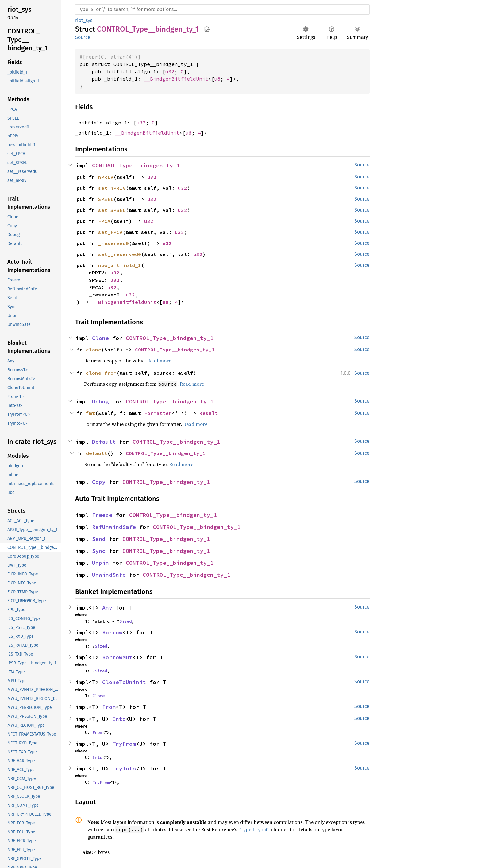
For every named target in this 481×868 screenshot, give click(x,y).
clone (94, 350)
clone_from (101, 373)
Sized (125, 621)
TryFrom (124, 744)
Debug (100, 401)
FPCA (104, 221)
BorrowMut (117, 657)
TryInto (124, 769)
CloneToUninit (124, 682)
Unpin (100, 563)
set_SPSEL (112, 210)
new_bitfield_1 (120, 265)
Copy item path (207, 29)
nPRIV (106, 177)
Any (107, 608)
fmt (90, 413)
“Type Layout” (254, 829)
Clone (100, 338)
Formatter (158, 413)
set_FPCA (110, 232)
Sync (99, 551)
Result (209, 413)
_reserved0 (114, 243)
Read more (159, 361)
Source (83, 37)
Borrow (112, 632)
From (109, 707)
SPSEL (106, 199)
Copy (99, 482)
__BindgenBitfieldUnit (176, 79)
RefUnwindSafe (114, 527)
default (97, 453)
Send (99, 539)
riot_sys (84, 20)
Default (104, 442)
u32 (170, 71)
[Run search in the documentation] (222, 10)
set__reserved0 (120, 254)
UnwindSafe (109, 575)
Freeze (102, 515)
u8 (217, 79)
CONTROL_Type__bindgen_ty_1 (136, 165)
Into (119, 719)
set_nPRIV (112, 188)
